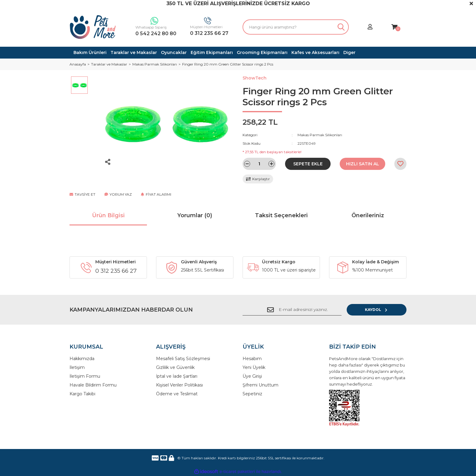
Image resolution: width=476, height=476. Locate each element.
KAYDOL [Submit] (387, 310)
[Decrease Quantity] (247, 164)
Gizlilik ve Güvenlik (175, 367)
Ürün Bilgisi (108, 215)
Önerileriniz (368, 215)
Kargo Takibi (82, 394)
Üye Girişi (252, 376)
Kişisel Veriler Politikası (179, 385)
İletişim (77, 367)
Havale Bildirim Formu (93, 385)
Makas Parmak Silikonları (320, 135)
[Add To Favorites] (400, 164)
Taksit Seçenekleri (281, 215)
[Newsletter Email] (302, 310)
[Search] (296, 27)
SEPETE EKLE (308, 164)
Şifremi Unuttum (260, 385)
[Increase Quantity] (271, 164)
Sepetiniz (252, 394)
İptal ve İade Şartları (177, 376)
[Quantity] (259, 164)
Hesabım (252, 359)
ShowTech (255, 78)
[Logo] (93, 27)
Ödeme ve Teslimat (177, 394)
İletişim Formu (85, 376)
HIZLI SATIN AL (363, 164)
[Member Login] (370, 27)
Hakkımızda (82, 359)
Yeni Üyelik (254, 367)
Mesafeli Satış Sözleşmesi (183, 359)
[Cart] (394, 27)
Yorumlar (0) (195, 215)
